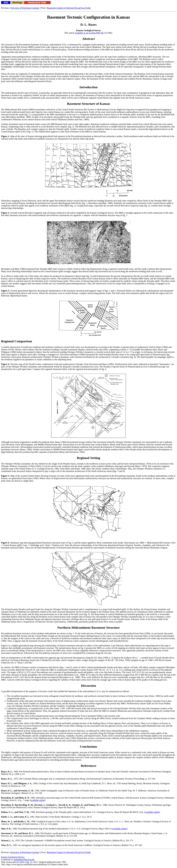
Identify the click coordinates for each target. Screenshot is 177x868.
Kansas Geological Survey (13, 857)
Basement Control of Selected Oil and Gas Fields (69, 8)
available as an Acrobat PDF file (89, 33)
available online (38, 800)
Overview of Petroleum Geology (25, 8)
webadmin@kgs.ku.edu (24, 860)
